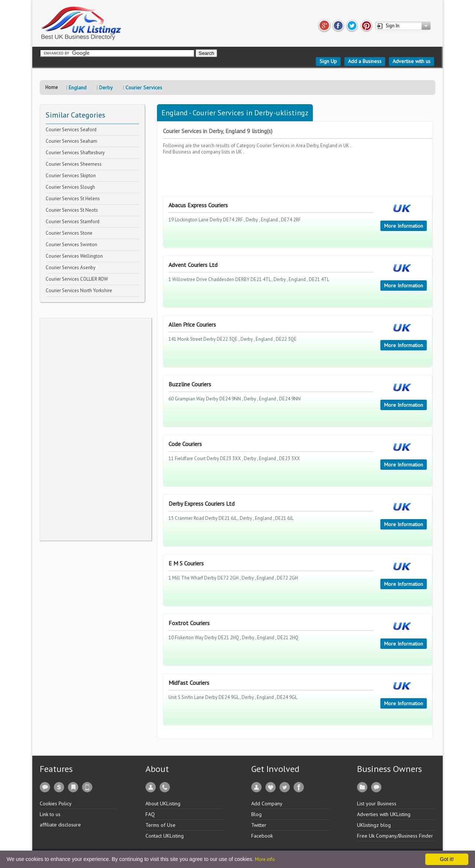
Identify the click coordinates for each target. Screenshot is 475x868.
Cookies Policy (56, 803)
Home (52, 87)
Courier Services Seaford (71, 130)
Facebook (262, 836)
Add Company (267, 803)
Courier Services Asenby (71, 268)
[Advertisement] (96, 429)
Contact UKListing (165, 836)
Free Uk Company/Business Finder (395, 836)
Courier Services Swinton (71, 245)
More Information (404, 226)
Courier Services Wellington (74, 256)
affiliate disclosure (60, 825)
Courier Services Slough (70, 187)
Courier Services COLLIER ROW (77, 279)
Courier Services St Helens (73, 199)
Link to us (50, 814)
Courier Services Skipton (71, 176)
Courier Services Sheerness (74, 164)
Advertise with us (412, 61)
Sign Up (328, 61)
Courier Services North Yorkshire (79, 291)
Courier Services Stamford (73, 222)
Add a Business (365, 61)
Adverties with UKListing (384, 814)
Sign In (392, 26)
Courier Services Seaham (71, 141)
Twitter (259, 825)
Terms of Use (160, 825)
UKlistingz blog (374, 825)
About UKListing (163, 803)
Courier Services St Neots (72, 210)
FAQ (150, 814)
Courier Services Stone (69, 233)
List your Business (377, 803)
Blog (256, 814)
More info (265, 859)
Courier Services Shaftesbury (75, 153)
